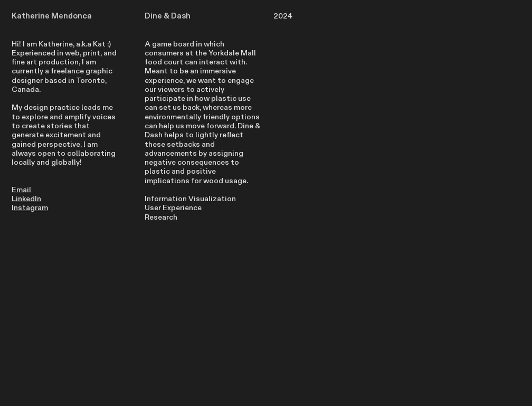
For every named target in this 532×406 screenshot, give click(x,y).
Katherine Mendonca (52, 16)
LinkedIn (26, 199)
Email (21, 190)
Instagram (30, 208)
